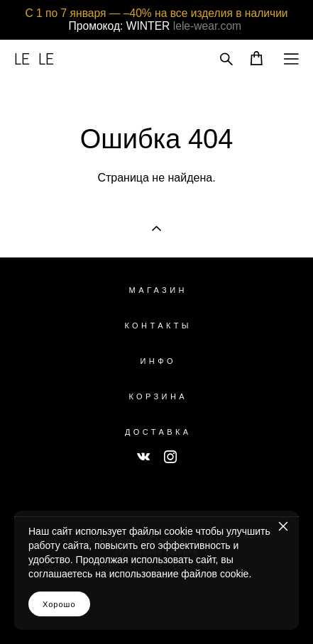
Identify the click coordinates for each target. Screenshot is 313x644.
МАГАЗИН (158, 290)
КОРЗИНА (158, 396)
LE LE (34, 59)
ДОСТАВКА (158, 432)
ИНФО (158, 361)
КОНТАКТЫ (158, 326)
